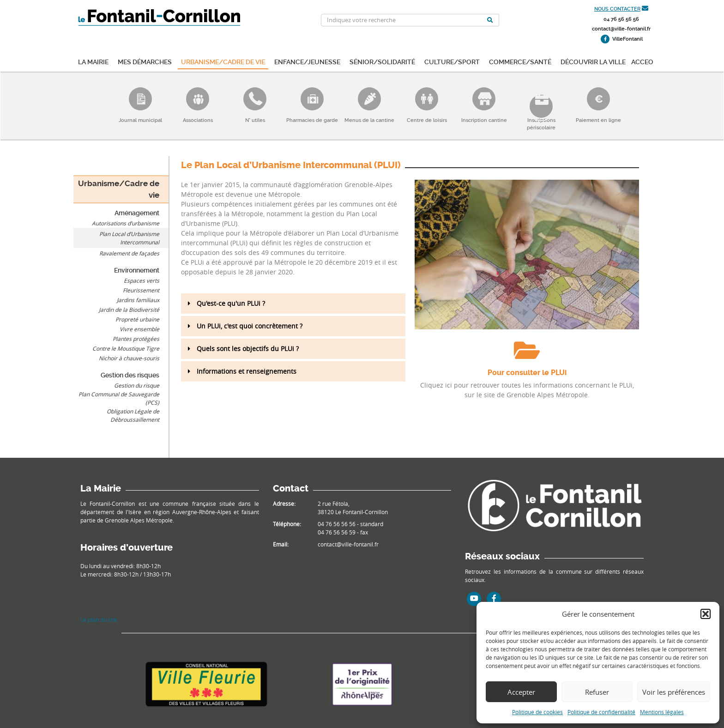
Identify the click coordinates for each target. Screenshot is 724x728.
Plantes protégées (136, 339)
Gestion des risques (130, 375)
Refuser (597, 692)
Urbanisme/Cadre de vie (223, 61)
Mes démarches (145, 61)
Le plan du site (99, 619)
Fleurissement (141, 290)
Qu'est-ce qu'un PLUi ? (231, 303)
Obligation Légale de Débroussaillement (133, 415)
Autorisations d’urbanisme (126, 223)
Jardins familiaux (138, 300)
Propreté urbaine (137, 319)
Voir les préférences (674, 692)
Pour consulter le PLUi (527, 373)
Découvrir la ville (593, 61)
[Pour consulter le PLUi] (527, 350)
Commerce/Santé (520, 61)
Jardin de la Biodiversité (129, 309)
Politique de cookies (537, 712)
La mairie (93, 61)
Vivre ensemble (139, 329)
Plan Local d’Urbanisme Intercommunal (129, 238)
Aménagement (137, 213)
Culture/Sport (452, 61)
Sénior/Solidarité (382, 61)
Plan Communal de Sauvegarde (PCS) (119, 398)
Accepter (521, 692)
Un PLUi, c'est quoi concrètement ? (250, 326)
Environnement (137, 270)
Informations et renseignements (247, 371)
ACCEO (642, 61)
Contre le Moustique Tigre (126, 348)
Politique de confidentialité (601, 712)
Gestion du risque (137, 385)
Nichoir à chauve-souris (129, 358)
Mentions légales (662, 712)
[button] (706, 614)
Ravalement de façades (129, 253)
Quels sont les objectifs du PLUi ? (248, 349)
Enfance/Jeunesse (307, 61)
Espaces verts (142, 280)
